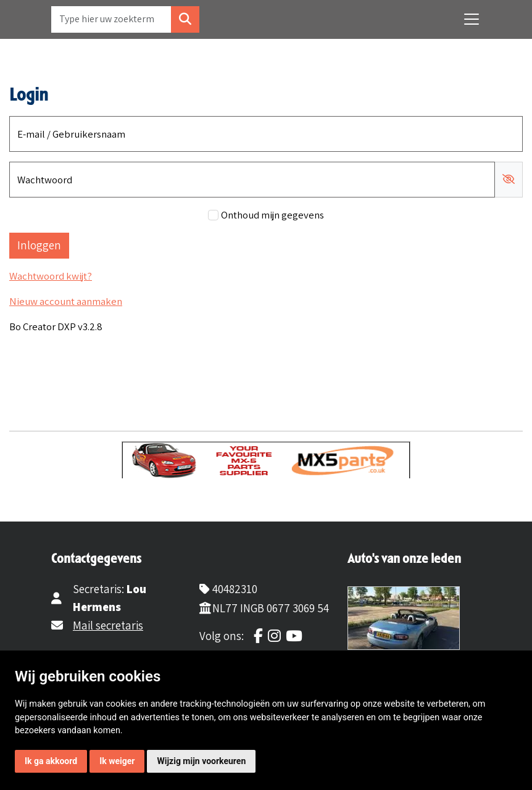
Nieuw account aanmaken (66, 301)
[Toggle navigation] (472, 19)
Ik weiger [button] (117, 761)
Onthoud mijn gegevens (272, 215)
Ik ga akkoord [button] (51, 761)
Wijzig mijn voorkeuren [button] (201, 761)
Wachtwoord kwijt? (51, 276)
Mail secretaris (108, 625)
